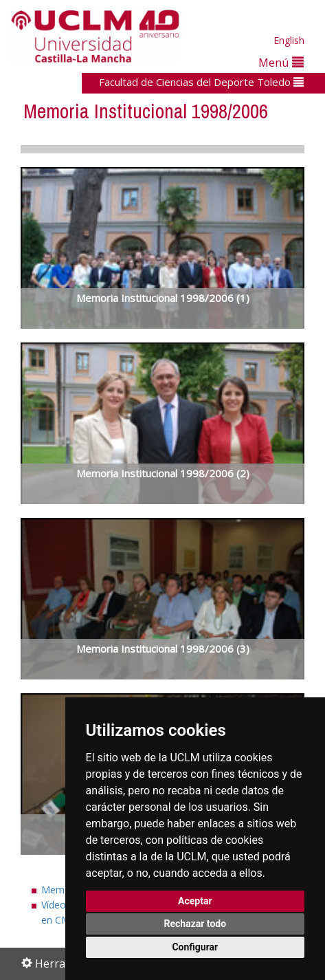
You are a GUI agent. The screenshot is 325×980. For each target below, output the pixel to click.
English (289, 40)
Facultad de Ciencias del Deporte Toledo (201, 82)
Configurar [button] (195, 947)
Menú (281, 62)
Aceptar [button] (195, 901)
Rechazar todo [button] (195, 924)
